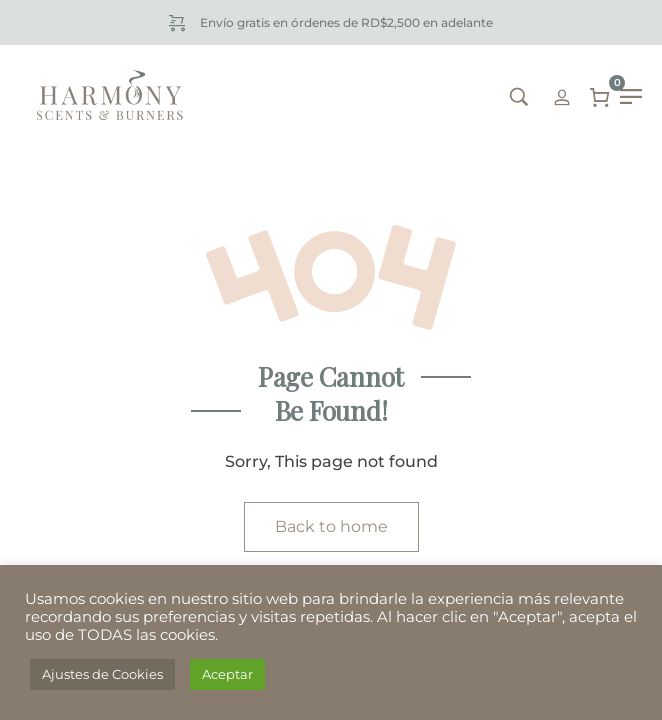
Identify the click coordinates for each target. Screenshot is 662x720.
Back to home (331, 526)
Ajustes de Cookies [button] (102, 674)
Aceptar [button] (227, 674)
